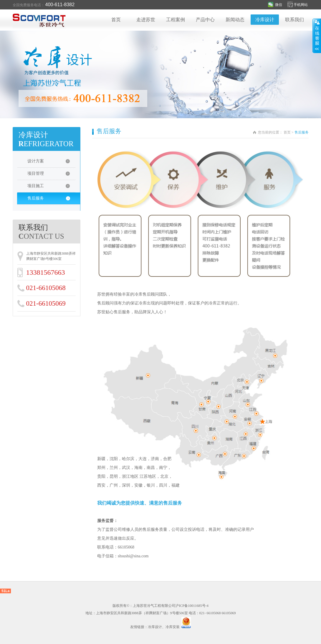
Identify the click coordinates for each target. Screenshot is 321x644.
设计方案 (52, 163)
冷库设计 (265, 20)
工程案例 (176, 20)
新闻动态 (235, 20)
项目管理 (52, 175)
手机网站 (298, 5)
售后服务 (52, 200)
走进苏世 (146, 20)
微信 (275, 5)
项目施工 (52, 188)
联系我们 (294, 20)
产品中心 (205, 20)
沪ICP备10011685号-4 (192, 606)
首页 (116, 20)
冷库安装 (173, 627)
